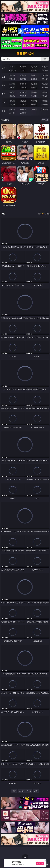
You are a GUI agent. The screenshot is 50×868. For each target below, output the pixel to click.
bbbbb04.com (25, 53)
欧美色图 (34, 92)
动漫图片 (45, 92)
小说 (4, 102)
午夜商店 (23, 109)
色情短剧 (23, 113)
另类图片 (45, 96)
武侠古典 (45, 101)
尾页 (36, 791)
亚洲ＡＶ (12, 75)
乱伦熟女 (34, 87)
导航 (4, 111)
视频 (4, 77)
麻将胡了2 (12, 70)
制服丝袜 (12, 87)
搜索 (45, 59)
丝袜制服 (23, 79)
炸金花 (23, 70)
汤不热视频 (45, 109)
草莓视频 (34, 109)
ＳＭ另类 (45, 79)
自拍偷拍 (23, 75)
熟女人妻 (12, 79)
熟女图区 (34, 96)
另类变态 (45, 87)
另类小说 (23, 104)
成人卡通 (34, 84)
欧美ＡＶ (34, 75)
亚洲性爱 (12, 84)
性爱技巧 (45, 104)
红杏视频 (12, 113)
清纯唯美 (23, 96)
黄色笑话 (34, 104)
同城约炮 (12, 109)
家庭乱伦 (23, 101)
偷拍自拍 (23, 84)
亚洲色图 (23, 92)
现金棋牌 (34, 70)
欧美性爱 (45, 84)
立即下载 (40, 863)
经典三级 (23, 87)
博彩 (4, 68)
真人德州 (23, 67)
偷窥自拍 (12, 92)
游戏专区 (45, 67)
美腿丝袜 (12, 96)
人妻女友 (34, 101)
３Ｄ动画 (45, 75)
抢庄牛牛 (45, 70)
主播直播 (34, 79)
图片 (4, 94)
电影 (4, 85)
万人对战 (34, 67)
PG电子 (12, 67)
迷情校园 (12, 104)
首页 (14, 791)
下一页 (29, 791)
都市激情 (12, 101)
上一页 (21, 791)
